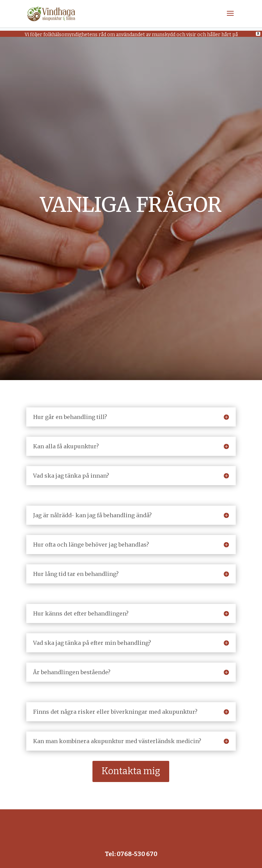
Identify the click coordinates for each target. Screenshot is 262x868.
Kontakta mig (131, 765)
